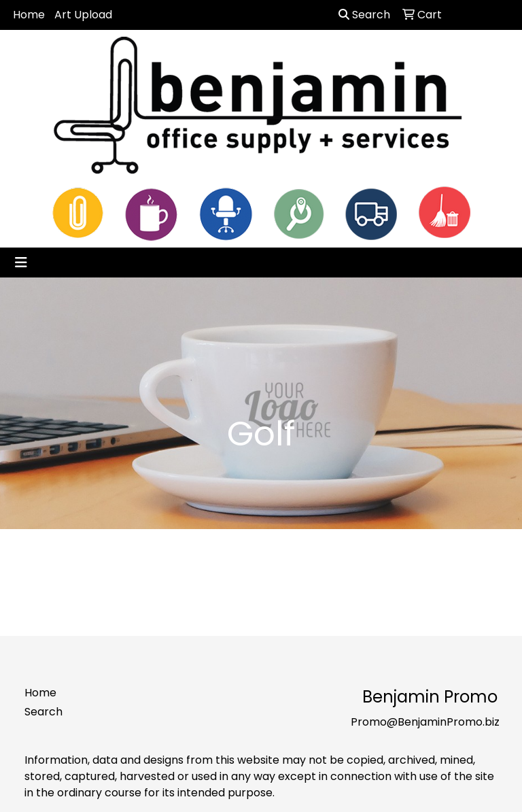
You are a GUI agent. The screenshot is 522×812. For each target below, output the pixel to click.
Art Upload (83, 15)
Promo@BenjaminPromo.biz (425, 722)
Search (364, 15)
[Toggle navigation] (21, 263)
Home (29, 15)
